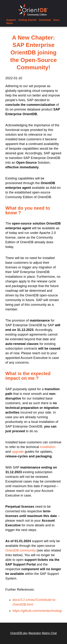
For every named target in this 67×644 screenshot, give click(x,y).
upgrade (18, 452)
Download (45, 20)
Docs (56, 20)
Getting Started (27, 20)
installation (48, 447)
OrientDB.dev (19, 633)
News (10, 23)
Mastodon (35, 633)
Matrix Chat (49, 633)
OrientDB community (21, 550)
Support (11, 20)
